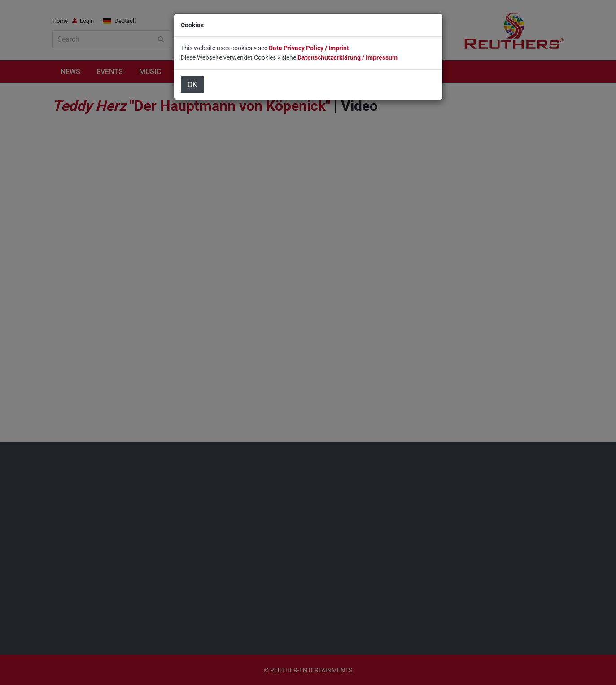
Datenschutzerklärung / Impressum (347, 57)
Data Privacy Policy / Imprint (309, 48)
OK (192, 85)
